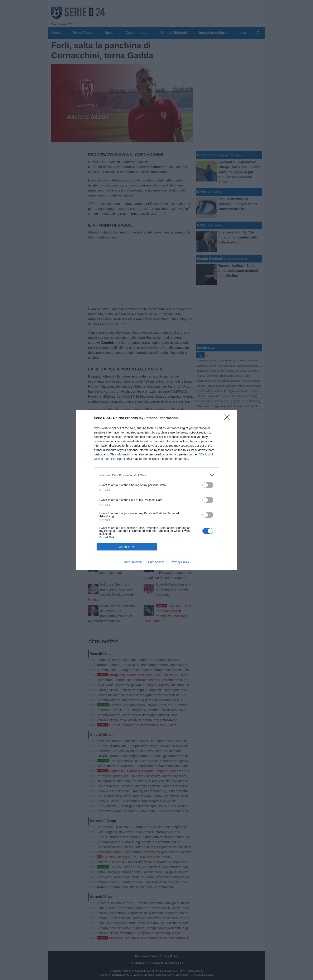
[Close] (228, 418)
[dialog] (156, 490)
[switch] (208, 485)
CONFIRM (127, 547)
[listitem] (157, 475)
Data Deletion (133, 562)
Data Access (156, 562)
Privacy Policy (180, 562)
